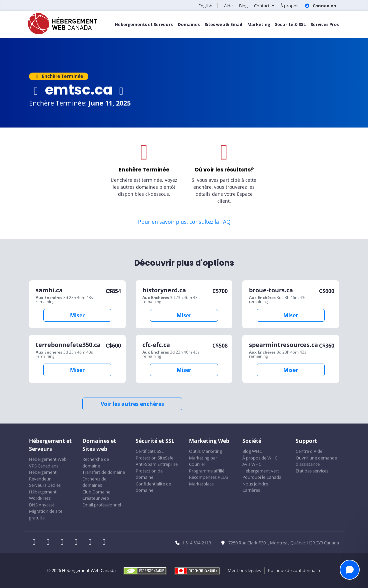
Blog (243, 6)
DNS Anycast (42, 505)
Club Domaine (96, 492)
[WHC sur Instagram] (78, 543)
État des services (312, 471)
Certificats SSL (150, 451)
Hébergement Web (48, 459)
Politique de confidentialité (295, 570)
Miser (77, 315)
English (205, 6)
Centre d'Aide (309, 451)
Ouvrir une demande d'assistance (316, 461)
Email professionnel (102, 505)
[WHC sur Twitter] (50, 543)
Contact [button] (262, 6)
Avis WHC (252, 464)
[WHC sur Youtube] (92, 543)
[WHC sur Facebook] (36, 543)
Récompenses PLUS (208, 477)
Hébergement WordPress (43, 495)
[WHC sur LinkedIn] (64, 543)
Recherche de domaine (96, 462)
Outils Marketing (205, 451)
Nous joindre (255, 484)
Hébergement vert (261, 471)
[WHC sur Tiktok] (105, 543)
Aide (228, 6)
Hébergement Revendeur (43, 475)
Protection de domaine (149, 474)
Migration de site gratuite (46, 514)
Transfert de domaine (104, 472)
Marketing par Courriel (203, 461)
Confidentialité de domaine (153, 487)
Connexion (320, 6)
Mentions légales (244, 570)
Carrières (251, 490)
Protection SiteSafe (154, 458)
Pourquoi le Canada (262, 477)
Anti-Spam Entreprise (157, 464)
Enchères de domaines (94, 482)
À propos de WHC (260, 458)
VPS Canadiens (44, 466)
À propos (289, 6)
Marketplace (201, 484)
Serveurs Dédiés (45, 485)
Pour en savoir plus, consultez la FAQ (184, 222)
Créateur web (96, 498)
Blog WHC (252, 451)
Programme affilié (207, 471)
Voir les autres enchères (132, 404)
